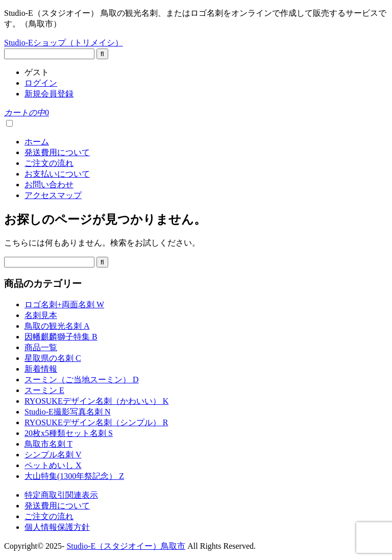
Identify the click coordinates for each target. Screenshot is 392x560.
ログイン (41, 83)
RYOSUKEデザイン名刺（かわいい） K (96, 401)
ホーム (37, 142)
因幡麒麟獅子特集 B (61, 337)
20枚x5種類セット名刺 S (69, 433)
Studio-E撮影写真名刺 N (67, 412)
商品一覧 (41, 347)
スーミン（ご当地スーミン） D (82, 380)
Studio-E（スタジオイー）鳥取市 (126, 546)
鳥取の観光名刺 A (57, 326)
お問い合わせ (49, 185)
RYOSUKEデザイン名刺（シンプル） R (96, 422)
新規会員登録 (49, 94)
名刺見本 (41, 315)
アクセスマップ (53, 195)
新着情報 (41, 369)
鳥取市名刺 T (48, 444)
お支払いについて (57, 174)
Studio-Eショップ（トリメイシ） (64, 43)
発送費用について (57, 152)
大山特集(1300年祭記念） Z (74, 476)
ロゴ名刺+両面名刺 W (64, 305)
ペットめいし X (53, 465)
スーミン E (44, 390)
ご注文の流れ (49, 163)
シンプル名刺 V (53, 455)
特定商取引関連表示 (61, 495)
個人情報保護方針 (57, 527)
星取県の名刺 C (53, 358)
